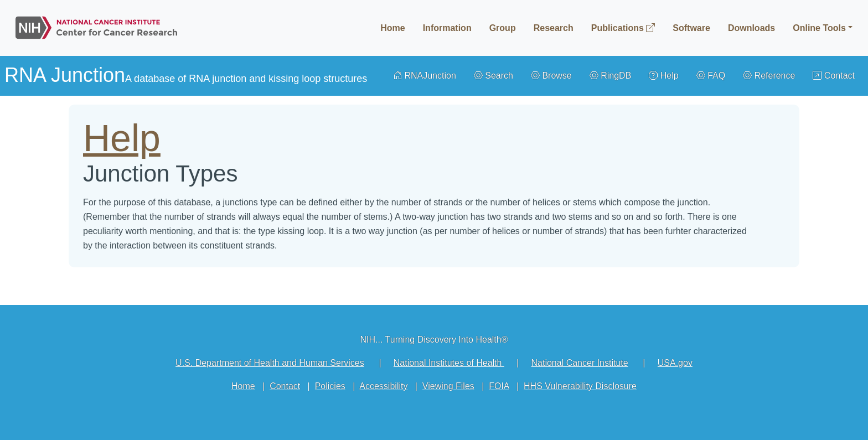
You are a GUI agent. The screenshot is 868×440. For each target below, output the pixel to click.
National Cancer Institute (579, 363)
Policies (330, 386)
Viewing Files (448, 386)
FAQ (711, 76)
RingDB (611, 76)
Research (554, 28)
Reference (769, 76)
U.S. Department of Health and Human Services (270, 363)
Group (503, 28)
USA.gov (675, 363)
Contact (834, 76)
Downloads (751, 28)
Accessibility (383, 386)
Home (392, 28)
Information (447, 28)
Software (691, 28)
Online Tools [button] (819, 28)
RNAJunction (425, 76)
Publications (623, 28)
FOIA (499, 386)
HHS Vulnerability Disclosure (580, 386)
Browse (551, 76)
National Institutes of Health (449, 363)
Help (663, 76)
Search (494, 76)
